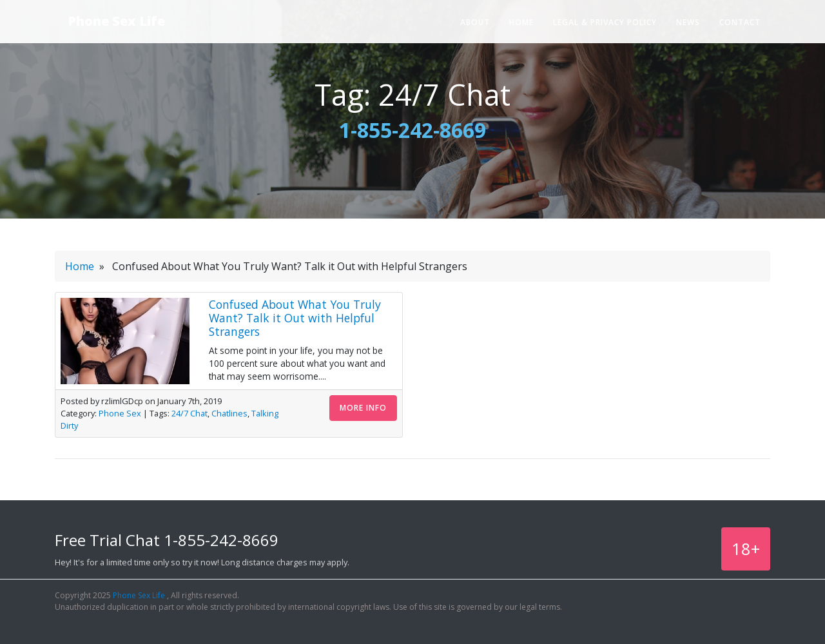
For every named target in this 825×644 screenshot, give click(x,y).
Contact (740, 22)
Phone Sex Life (116, 21)
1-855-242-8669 (412, 130)
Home (521, 22)
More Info (363, 408)
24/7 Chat (189, 413)
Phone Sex (120, 413)
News (688, 22)
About (475, 22)
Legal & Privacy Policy (605, 22)
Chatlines (229, 413)
